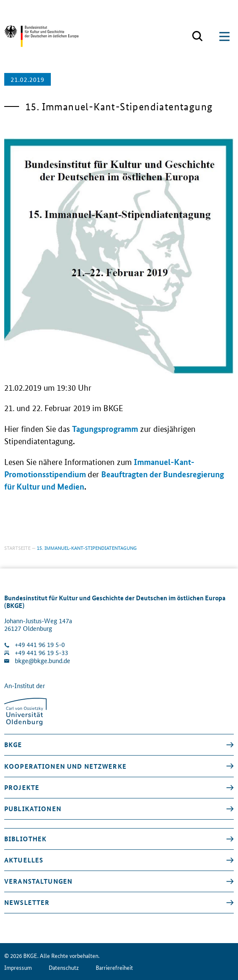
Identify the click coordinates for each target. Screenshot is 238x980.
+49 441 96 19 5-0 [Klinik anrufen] (40, 645)
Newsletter (27, 902)
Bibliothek (25, 839)
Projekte (22, 787)
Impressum (18, 967)
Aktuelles (24, 860)
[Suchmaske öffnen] (197, 36)
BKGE (13, 745)
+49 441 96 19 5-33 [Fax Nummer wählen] (42, 653)
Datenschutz (64, 967)
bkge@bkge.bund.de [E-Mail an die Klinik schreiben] (43, 661)
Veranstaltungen (38, 881)
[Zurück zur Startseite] (41, 36)
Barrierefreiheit (114, 967)
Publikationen (33, 809)
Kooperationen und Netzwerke (65, 766)
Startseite (17, 547)
